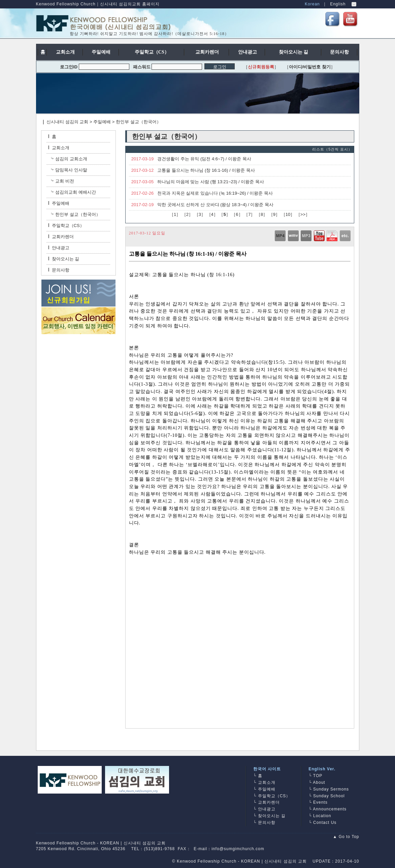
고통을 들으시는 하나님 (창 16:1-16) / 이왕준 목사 (206, 170)
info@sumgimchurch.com (238, 849)
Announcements (330, 809)
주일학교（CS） (66, 226)
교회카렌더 (61, 237)
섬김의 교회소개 (71, 159)
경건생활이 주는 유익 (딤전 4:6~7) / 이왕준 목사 (204, 159)
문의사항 (59, 270)
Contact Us (325, 823)
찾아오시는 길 (64, 259)
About (319, 782)
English (338, 4)
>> (303, 214)
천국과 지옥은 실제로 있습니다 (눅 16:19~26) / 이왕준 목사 (215, 193)
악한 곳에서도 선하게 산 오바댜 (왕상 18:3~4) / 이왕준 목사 (215, 205)
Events (320, 802)
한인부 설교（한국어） (138, 122)
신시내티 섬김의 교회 (67, 122)
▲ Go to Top (346, 837)
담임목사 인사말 (71, 170)
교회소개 (59, 148)
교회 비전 (65, 181)
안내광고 (59, 248)
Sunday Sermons (331, 789)
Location (322, 816)
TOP (318, 776)
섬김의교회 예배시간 (76, 192)
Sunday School (329, 796)
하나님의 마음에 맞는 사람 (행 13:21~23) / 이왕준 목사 (211, 182)
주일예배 (102, 122)
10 (288, 214)
